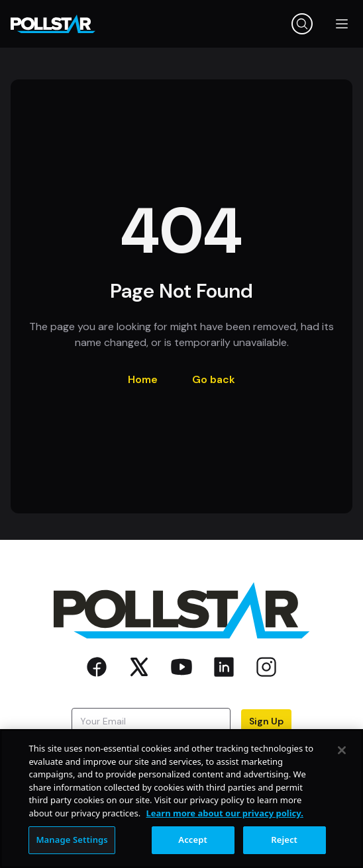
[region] (181, 799)
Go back (214, 379)
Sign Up (266, 721)
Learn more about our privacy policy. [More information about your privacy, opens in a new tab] (225, 813)
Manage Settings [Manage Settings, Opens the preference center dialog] (72, 840)
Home (143, 379)
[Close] (342, 750)
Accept (193, 840)
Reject (284, 840)
